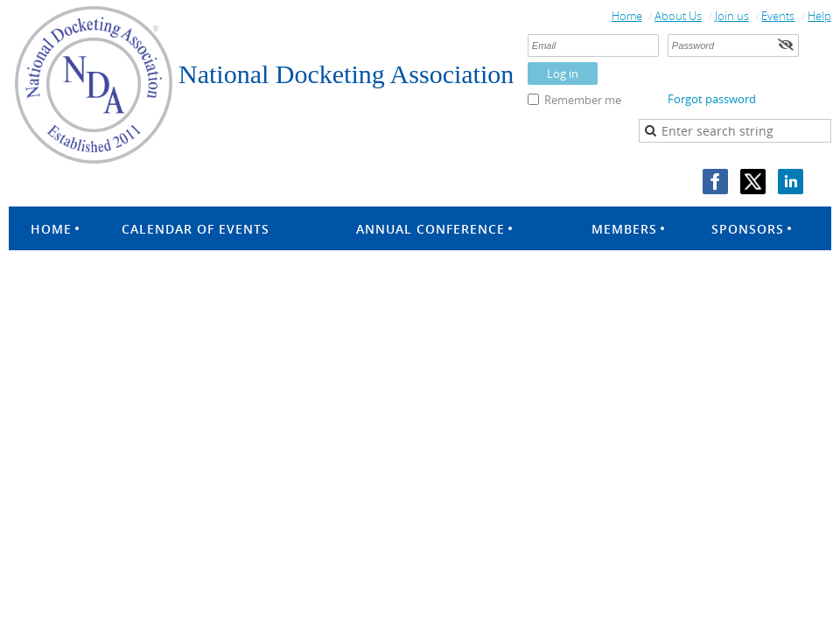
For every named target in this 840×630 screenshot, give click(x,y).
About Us (678, 16)
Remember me (583, 100)
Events (778, 16)
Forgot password (712, 99)
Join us (732, 16)
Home (627, 16)
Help (819, 16)
